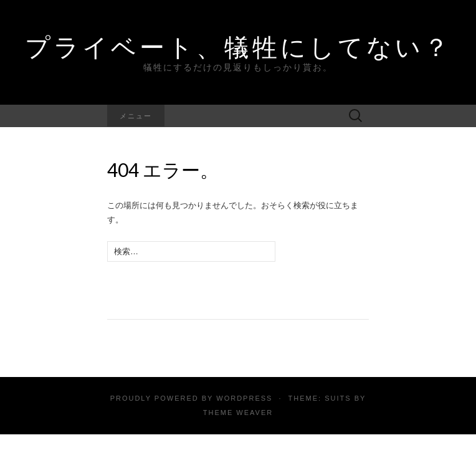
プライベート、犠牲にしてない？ (238, 47)
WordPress (244, 398)
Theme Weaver (238, 413)
